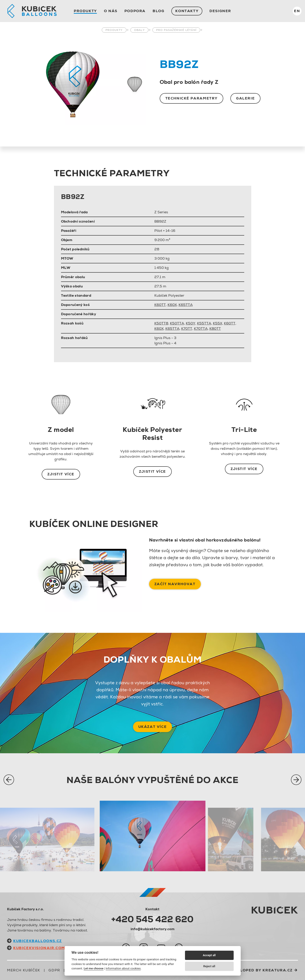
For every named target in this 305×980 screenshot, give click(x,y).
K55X (218, 323)
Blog (158, 11)
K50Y (191, 323)
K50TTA (177, 323)
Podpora (135, 11)
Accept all (209, 955)
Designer (220, 11)
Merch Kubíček (24, 970)
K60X (172, 305)
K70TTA (201, 329)
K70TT (187, 329)
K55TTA (204, 323)
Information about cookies (123, 968)
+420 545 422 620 (152, 919)
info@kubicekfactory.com (152, 929)
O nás (111, 11)
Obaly (139, 30)
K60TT (160, 305)
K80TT (215, 329)
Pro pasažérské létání (176, 30)
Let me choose (93, 968)
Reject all (209, 966)
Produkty (85, 11)
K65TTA (186, 305)
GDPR (54, 970)
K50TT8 (161, 323)
